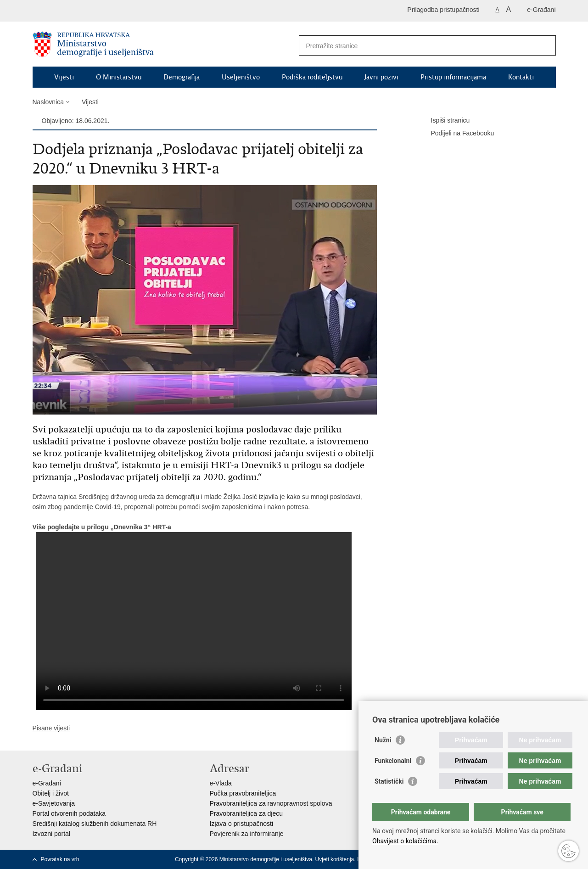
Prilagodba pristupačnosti (443, 10)
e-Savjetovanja (54, 803)
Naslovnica (48, 102)
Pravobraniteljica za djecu (246, 813)
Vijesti (64, 77)
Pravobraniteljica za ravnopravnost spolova (271, 803)
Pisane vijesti (51, 728)
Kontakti (521, 77)
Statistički (389, 781)
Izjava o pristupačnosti (242, 824)
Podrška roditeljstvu (312, 77)
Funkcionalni (393, 761)
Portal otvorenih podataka (69, 813)
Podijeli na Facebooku (456, 134)
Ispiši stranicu (444, 121)
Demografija (182, 77)
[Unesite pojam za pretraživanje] (417, 46)
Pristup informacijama (453, 77)
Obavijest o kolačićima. (405, 841)
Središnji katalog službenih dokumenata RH (95, 824)
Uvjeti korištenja (335, 859)
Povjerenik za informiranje (247, 834)
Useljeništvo (241, 77)
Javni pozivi (381, 77)
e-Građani (541, 10)
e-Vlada (221, 783)
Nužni (383, 740)
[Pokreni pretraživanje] (545, 45)
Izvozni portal (51, 834)
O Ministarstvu (119, 77)
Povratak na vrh (60, 859)
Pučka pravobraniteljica (243, 793)
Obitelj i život (51, 793)
